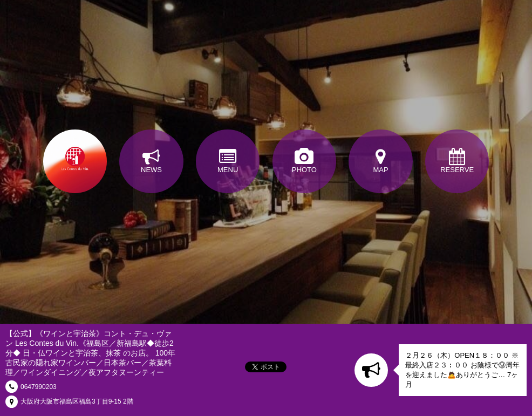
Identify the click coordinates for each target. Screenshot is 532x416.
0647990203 (39, 387)
